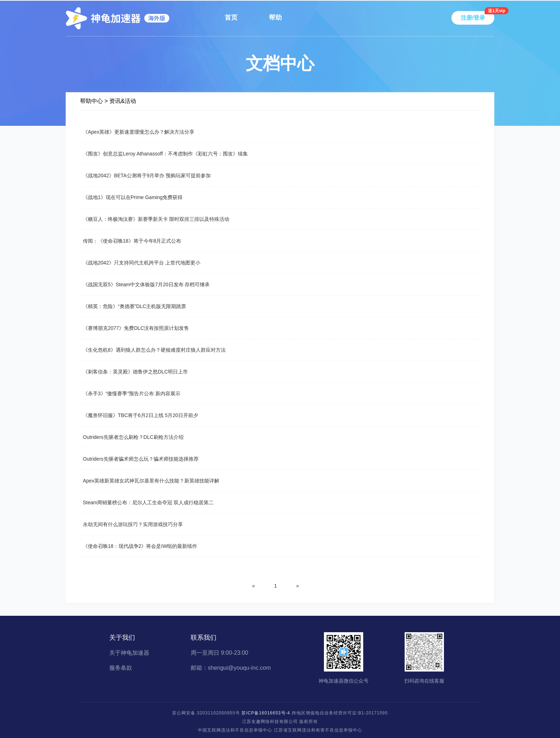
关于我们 (122, 638)
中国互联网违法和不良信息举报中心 (235, 730)
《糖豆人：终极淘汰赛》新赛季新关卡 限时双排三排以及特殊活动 (156, 219)
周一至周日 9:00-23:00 (219, 653)
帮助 (275, 18)
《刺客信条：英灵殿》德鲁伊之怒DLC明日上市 (135, 372)
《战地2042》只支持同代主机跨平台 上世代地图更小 (142, 263)
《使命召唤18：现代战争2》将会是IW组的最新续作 (140, 546)
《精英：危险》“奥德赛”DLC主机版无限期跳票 (134, 306)
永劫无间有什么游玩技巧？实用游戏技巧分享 (133, 524)
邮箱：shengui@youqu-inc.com (231, 668)
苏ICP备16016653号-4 (266, 713)
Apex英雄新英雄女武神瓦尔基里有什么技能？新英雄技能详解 (151, 481)
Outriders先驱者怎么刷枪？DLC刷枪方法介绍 (133, 437)
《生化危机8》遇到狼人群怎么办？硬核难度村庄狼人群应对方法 (154, 350)
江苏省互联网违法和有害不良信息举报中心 (318, 730)
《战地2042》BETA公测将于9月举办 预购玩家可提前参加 (147, 175)
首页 (231, 18)
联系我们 (204, 638)
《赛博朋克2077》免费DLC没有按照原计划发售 (136, 328)
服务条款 (121, 668)
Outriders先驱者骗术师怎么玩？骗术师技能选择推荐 (141, 459)
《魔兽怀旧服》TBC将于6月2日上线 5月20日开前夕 (141, 415)
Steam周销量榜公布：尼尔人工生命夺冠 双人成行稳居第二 (148, 502)
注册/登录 (473, 18)
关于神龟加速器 (129, 653)
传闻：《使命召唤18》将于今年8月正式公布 (132, 241)
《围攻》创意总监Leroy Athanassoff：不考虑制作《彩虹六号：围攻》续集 (165, 154)
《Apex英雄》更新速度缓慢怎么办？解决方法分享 (139, 132)
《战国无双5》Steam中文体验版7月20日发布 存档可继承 (146, 284)
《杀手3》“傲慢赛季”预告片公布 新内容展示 (132, 393)
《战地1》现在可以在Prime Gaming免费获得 (133, 197)
